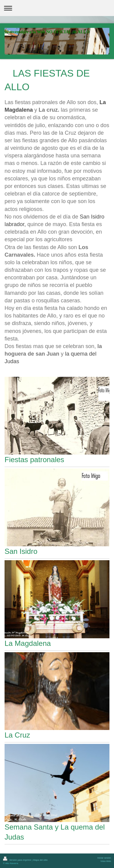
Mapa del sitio (40, 860)
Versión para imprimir (17, 860)
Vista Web (106, 861)
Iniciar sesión (104, 858)
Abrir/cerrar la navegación (57, 8)
